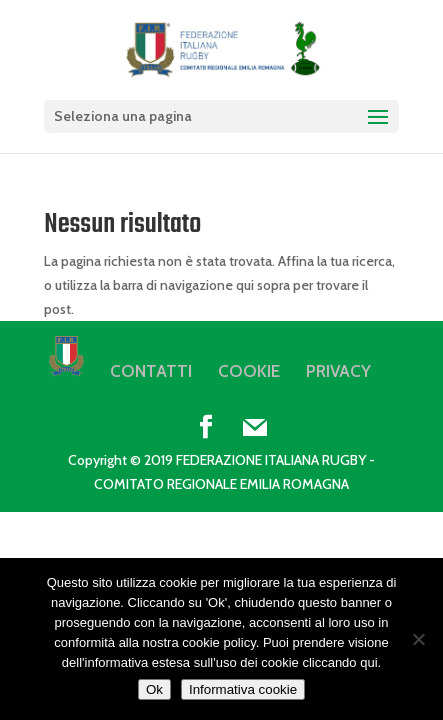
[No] (418, 639)
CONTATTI (151, 371)
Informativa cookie (243, 689)
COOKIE (249, 371)
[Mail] (255, 428)
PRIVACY (338, 371)
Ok (154, 689)
